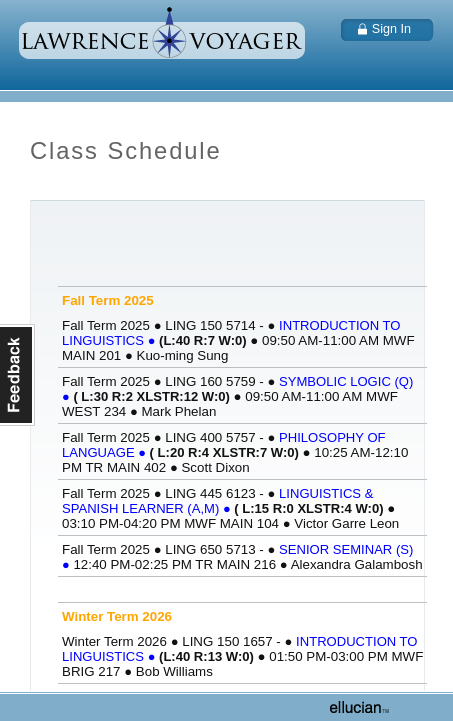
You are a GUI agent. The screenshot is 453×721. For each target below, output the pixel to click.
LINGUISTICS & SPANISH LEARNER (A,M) (217, 501)
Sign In (391, 29)
